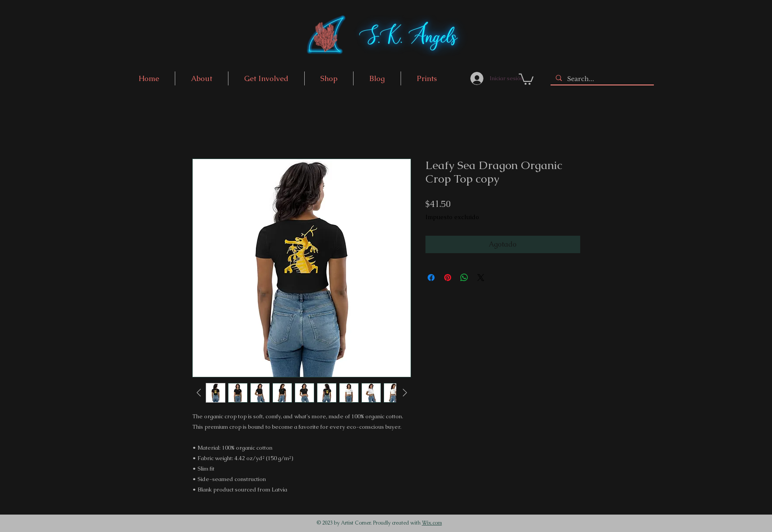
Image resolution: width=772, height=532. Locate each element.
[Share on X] (481, 278)
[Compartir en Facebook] (431, 278)
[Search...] (601, 79)
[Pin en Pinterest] (448, 278)
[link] (526, 79)
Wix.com (432, 523)
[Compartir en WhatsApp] (464, 278)
